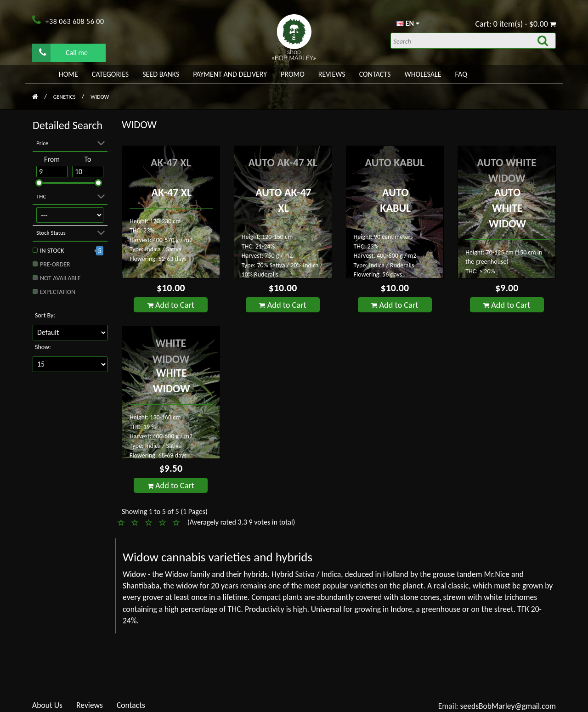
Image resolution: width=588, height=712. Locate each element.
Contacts (375, 74)
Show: (43, 347)
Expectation (58, 292)
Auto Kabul (395, 162)
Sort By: (45, 315)
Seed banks (161, 74)
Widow (100, 97)
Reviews (332, 74)
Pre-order (55, 264)
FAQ (461, 74)
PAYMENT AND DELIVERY (230, 74)
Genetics (65, 97)
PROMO (293, 74)
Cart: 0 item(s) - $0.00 (515, 24)
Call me (63, 52)
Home (68, 74)
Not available (60, 278)
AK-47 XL (171, 162)
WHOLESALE (423, 74)
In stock (52, 251)
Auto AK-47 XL (283, 162)
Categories (110, 74)
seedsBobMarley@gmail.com (508, 706)
